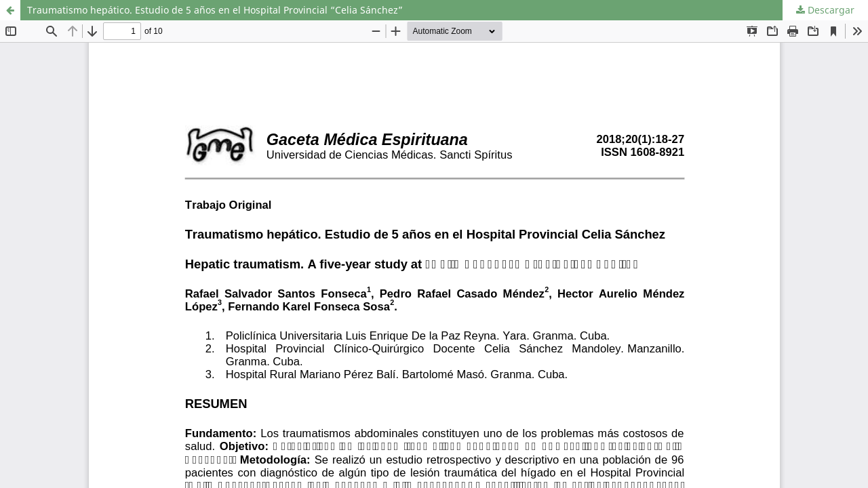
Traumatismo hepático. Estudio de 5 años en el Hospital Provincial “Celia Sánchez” (215, 10)
